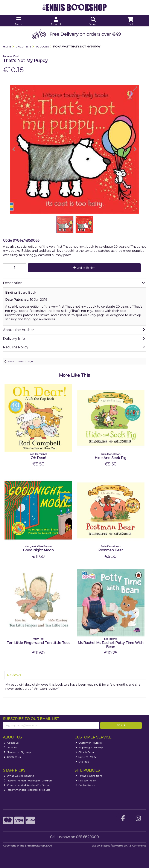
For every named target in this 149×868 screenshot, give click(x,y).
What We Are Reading (19, 776)
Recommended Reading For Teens (26, 785)
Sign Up (121, 725)
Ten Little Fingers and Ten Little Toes (38, 643)
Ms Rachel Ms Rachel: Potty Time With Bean (111, 645)
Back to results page (20, 361)
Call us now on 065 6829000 (74, 837)
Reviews (14, 675)
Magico (106, 846)
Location (11, 747)
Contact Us (12, 757)
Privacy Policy (86, 780)
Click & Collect (86, 752)
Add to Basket (84, 268)
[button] (135, 89)
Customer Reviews (89, 743)
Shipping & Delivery (89, 747)
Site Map (82, 762)
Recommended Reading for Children (28, 780)
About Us (11, 743)
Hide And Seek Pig (111, 458)
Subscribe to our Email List (31, 719)
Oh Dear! (38, 458)
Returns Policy (86, 757)
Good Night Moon (38, 550)
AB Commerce (137, 846)
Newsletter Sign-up (17, 752)
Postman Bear (111, 550)
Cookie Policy (85, 785)
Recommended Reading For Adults (27, 790)
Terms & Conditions (89, 776)
